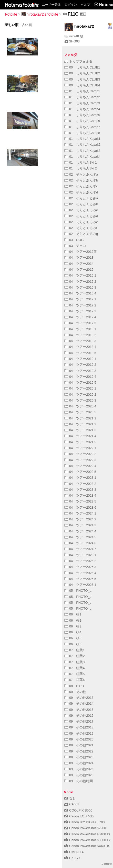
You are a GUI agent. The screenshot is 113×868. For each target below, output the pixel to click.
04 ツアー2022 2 (80, 454)
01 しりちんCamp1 (82, 91)
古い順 (27, 25)
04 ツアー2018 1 (80, 329)
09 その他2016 (79, 716)
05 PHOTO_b (78, 597)
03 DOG (74, 240)
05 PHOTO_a (78, 591)
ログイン (71, 5)
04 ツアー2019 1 (80, 359)
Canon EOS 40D (79, 816)
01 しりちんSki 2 (81, 168)
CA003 (72, 804)
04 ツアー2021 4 (80, 436)
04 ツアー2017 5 (80, 323)
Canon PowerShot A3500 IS (87, 840)
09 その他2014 (79, 704)
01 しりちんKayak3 (82, 151)
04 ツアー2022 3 (80, 460)
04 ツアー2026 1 (80, 585)
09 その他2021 (79, 745)
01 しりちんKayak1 (82, 139)
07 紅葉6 (74, 680)
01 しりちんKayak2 (82, 145)
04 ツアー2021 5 (80, 442)
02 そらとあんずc (81, 186)
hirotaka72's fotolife (40, 14)
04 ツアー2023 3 (80, 490)
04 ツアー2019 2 (80, 365)
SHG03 (72, 41)
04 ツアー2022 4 (80, 466)
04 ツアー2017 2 (80, 305)
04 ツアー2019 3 (80, 371)
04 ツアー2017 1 (80, 299)
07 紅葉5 (74, 674)
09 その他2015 (79, 710)
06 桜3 (73, 626)
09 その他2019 (79, 733)
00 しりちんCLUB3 (82, 79)
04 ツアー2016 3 (80, 287)
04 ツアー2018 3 (80, 341)
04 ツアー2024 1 (80, 513)
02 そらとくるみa (81, 198)
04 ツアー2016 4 (80, 293)
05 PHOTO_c (78, 603)
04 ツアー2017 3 (80, 311)
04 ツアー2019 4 (80, 377)
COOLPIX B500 (78, 810)
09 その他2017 (79, 721)
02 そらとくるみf (81, 228)
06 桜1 (73, 614)
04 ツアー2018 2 (80, 335)
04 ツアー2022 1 (80, 448)
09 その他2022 (79, 751)
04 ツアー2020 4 (80, 406)
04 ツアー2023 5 (80, 501)
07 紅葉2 (74, 656)
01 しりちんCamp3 (82, 103)
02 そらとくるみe (81, 222)
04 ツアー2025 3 (80, 567)
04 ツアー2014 (79, 264)
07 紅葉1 (74, 650)
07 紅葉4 (74, 668)
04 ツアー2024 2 (80, 519)
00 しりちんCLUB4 (82, 85)
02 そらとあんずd (81, 192)
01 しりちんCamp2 (82, 97)
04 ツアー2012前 (81, 252)
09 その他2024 (79, 763)
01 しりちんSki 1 (81, 162)
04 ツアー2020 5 (80, 412)
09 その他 (75, 692)
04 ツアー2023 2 (80, 484)
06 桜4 (73, 632)
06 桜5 (73, 638)
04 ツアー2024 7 (80, 549)
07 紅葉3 (74, 662)
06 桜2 (73, 620)
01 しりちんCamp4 (82, 109)
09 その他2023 (79, 757)
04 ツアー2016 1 (80, 275)
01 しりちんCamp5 (82, 115)
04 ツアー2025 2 (80, 561)
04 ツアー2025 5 (80, 579)
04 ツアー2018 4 (80, 347)
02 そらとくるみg (81, 234)
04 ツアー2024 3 (80, 525)
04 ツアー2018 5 (80, 353)
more (106, 864)
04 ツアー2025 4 (80, 573)
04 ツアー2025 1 (80, 555)
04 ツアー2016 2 (80, 282)
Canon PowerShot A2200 (85, 828)
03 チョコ (75, 246)
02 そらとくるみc (81, 210)
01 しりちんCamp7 (82, 127)
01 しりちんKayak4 (82, 157)
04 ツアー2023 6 (80, 507)
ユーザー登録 (51, 5)
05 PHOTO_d (78, 608)
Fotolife (11, 14)
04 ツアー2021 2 (80, 424)
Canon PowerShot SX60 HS (87, 846)
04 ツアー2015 (79, 270)
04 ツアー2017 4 (80, 317)
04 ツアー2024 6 (80, 543)
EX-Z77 (72, 858)
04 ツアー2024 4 (80, 531)
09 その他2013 (79, 698)
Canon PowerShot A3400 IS (87, 834)
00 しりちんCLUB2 (82, 73)
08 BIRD (74, 686)
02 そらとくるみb (81, 204)
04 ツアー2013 (79, 258)
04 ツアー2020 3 (80, 400)
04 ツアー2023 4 (80, 495)
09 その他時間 (79, 781)
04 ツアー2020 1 (80, 388)
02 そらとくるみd (81, 216)
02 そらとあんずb (81, 180)
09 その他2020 (79, 739)
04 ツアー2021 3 (80, 430)
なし (70, 798)
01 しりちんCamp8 (82, 133)
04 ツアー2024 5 (80, 537)
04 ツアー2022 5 (80, 472)
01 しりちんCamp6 (82, 121)
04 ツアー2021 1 (80, 418)
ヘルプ (86, 5)
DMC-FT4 (74, 852)
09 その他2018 (79, 727)
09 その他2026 (79, 775)
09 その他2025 (79, 769)
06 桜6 (73, 644)
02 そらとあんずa (81, 174)
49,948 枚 (74, 36)
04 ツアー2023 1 (80, 478)
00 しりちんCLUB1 (82, 67)
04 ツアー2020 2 (80, 395)
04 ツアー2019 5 (80, 382)
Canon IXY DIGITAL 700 (84, 822)
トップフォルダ (78, 61)
